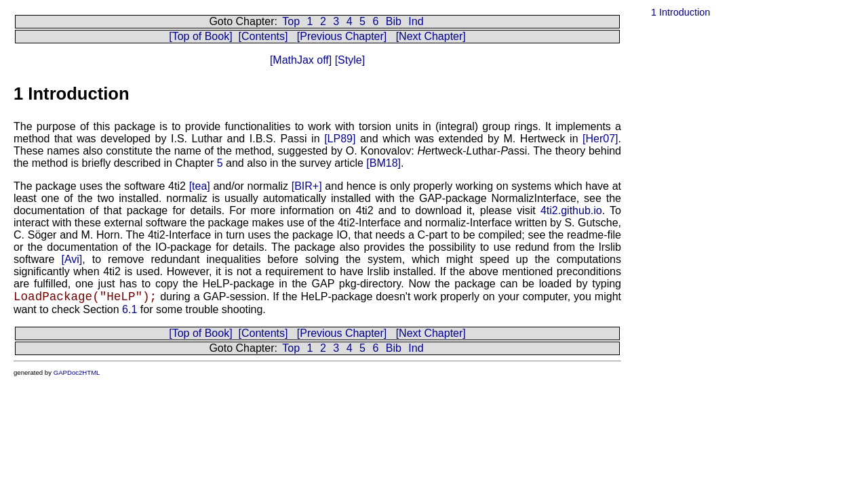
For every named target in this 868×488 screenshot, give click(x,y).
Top (291, 21)
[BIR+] (307, 186)
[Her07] (600, 139)
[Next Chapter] (431, 36)
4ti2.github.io (571, 210)
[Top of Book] (200, 36)
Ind (416, 21)
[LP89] (340, 139)
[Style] (348, 60)
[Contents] (263, 36)
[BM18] (383, 163)
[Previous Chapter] (342, 36)
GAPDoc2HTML (77, 372)
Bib (394, 21)
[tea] (200, 186)
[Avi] (72, 259)
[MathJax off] (301, 60)
